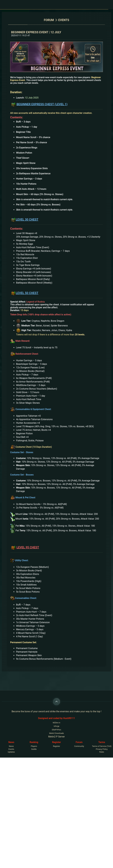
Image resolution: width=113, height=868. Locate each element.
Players (34, 746)
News (11, 746)
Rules (102, 752)
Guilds (34, 749)
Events (11, 749)
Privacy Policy (102, 749)
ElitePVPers (56, 730)
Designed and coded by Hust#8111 (56, 718)
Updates (11, 752)
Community (79, 746)
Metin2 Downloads (56, 733)
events (64, 20)
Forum (49, 20)
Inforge (56, 726)
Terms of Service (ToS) (102, 746)
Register (56, 746)
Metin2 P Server (57, 737)
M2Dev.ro (57, 723)
